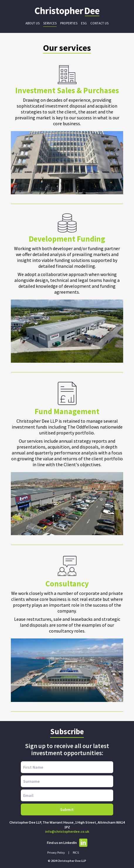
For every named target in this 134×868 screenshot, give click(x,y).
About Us (33, 23)
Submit (67, 810)
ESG (84, 23)
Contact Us (99, 23)
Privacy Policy (56, 853)
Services (50, 23)
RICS (76, 853)
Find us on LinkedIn (67, 843)
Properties (69, 23)
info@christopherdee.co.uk (67, 831)
